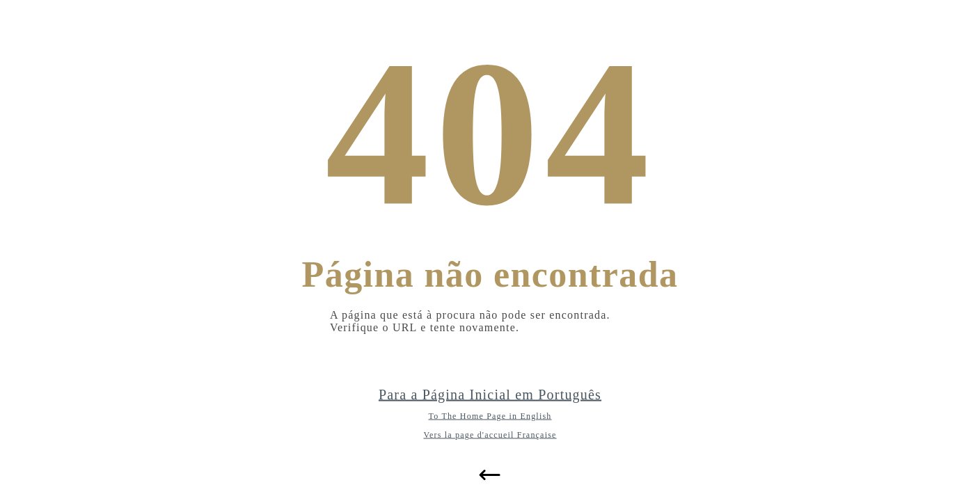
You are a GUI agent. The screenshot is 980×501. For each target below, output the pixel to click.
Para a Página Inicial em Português (490, 395)
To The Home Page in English (490, 416)
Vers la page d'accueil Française (490, 435)
